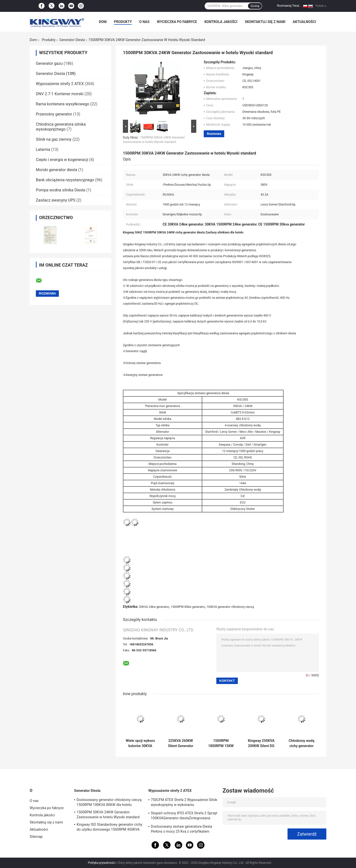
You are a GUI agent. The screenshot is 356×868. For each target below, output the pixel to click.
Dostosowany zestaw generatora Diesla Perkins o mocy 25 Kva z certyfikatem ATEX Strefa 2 (181, 830)
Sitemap (36, 837)
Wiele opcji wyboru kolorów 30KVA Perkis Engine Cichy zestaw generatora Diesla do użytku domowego (140, 743)
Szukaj (255, 6)
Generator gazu (49, 63)
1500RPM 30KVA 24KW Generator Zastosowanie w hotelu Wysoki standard (108, 815)
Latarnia (43, 149)
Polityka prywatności (102, 863)
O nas (144, 22)
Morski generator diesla (56, 170)
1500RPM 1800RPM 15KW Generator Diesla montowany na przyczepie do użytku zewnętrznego (221, 743)
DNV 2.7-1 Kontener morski (60, 94)
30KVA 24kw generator (154, 607)
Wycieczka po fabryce (177, 22)
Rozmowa (214, 134)
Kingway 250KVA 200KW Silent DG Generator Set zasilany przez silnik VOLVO (261, 743)
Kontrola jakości (221, 22)
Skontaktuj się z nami (265, 22)
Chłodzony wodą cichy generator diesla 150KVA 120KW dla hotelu (301, 743)
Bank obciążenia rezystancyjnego (65, 180)
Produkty (123, 22)
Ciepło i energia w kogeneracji (62, 160)
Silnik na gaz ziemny (54, 139)
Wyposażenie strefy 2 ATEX (60, 84)
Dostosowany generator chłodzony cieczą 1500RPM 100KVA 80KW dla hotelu (109, 802)
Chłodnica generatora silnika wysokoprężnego (61, 127)
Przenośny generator (54, 114)
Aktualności (304, 22)
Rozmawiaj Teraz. (289, 6)
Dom (103, 22)
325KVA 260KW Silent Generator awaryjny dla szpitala (180, 743)
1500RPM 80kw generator (188, 607)
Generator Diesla (72, 40)
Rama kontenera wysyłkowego (63, 104)
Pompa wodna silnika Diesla (61, 190)
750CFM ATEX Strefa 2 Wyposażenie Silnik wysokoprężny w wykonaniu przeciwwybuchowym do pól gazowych (184, 803)
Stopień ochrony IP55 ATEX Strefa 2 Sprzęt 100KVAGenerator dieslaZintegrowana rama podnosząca (184, 816)
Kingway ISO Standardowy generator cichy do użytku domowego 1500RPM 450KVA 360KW (109, 828)
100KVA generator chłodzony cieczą (230, 607)
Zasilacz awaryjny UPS (56, 200)
